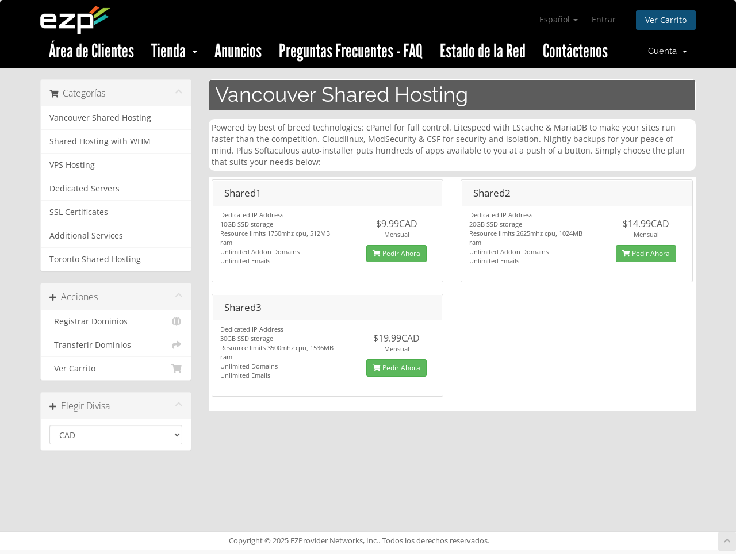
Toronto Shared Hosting (95, 259)
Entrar (604, 19)
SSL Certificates (79, 212)
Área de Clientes (91, 51)
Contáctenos (575, 51)
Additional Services (86, 236)
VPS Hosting (72, 165)
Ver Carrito (666, 20)
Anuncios (238, 51)
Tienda (174, 51)
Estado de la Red (483, 51)
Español (559, 19)
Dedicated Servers (85, 189)
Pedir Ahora (396, 253)
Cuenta (668, 51)
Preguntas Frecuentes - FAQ (351, 51)
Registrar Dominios (116, 321)
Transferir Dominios (116, 345)
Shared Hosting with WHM (100, 141)
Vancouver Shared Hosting (100, 118)
